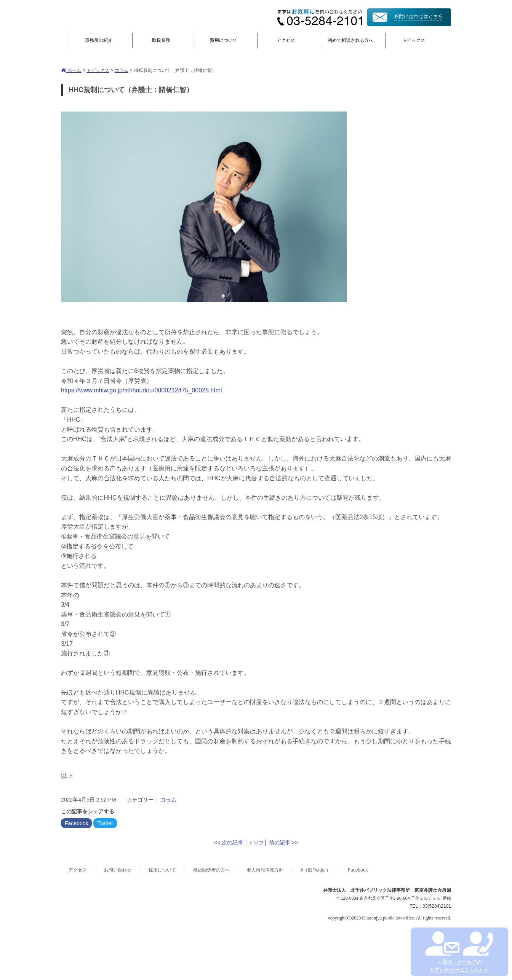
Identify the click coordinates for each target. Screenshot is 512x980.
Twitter (105, 823)
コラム (122, 70)
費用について (224, 40)
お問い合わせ (118, 870)
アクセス (286, 40)
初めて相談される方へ (350, 40)
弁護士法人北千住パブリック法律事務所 (135, 16)
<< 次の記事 (229, 843)
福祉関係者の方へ (211, 870)
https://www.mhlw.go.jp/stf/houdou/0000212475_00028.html (142, 390)
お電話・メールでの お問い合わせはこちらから (459, 952)
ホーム (71, 70)
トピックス (414, 40)
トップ (256, 843)
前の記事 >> (283, 843)
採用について (162, 870)
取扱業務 (161, 40)
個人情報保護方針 (265, 870)
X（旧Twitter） (315, 870)
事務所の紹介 (99, 40)
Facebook (76, 823)
